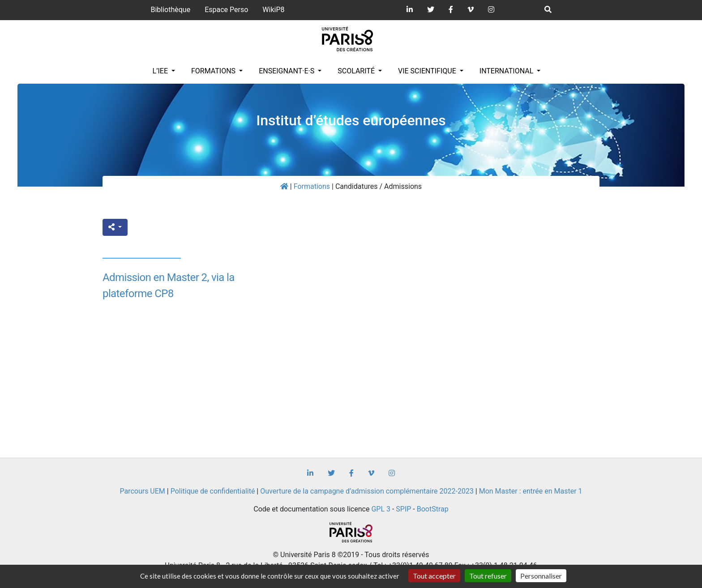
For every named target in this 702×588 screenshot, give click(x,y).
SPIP (403, 509)
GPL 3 (381, 509)
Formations (214, 71)
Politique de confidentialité (213, 491)
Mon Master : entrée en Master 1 (531, 491)
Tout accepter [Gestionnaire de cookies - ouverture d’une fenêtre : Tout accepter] (434, 576)
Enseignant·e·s (287, 71)
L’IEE (161, 71)
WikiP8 (273, 10)
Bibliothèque (170, 10)
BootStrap (433, 509)
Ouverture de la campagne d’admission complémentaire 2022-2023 (367, 491)
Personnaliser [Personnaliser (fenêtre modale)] (541, 576)
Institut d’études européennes (351, 120)
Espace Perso (226, 10)
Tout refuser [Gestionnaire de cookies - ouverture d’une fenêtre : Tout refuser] (488, 576)
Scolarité (357, 71)
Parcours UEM (142, 491)
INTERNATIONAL (507, 71)
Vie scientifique (428, 71)
